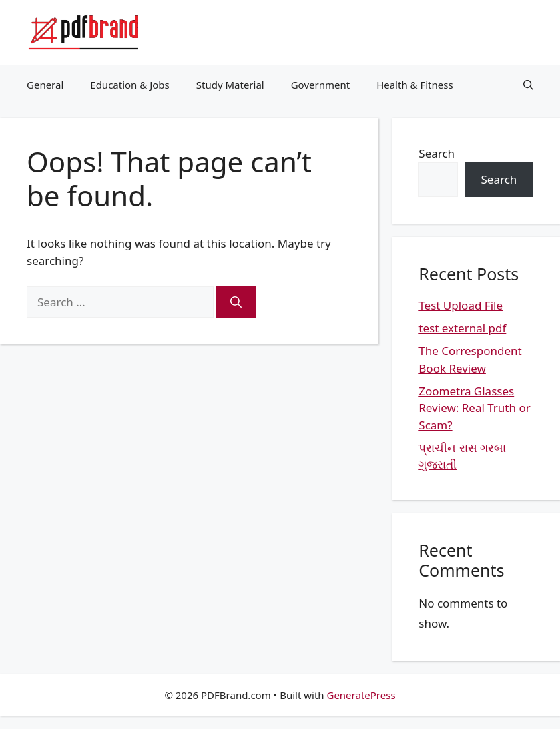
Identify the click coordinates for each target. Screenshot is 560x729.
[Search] (236, 302)
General (45, 85)
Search (437, 153)
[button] (528, 85)
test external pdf (462, 328)
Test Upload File (461, 305)
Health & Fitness (415, 85)
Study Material (230, 85)
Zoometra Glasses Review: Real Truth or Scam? (474, 408)
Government (320, 85)
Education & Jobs (129, 85)
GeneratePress (361, 695)
